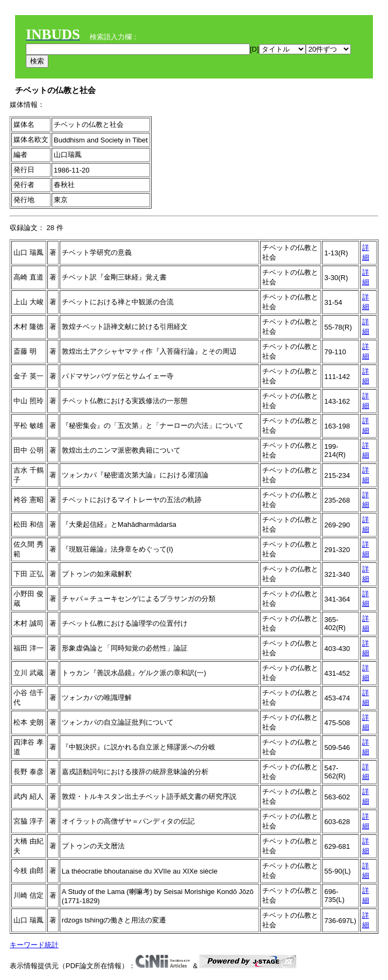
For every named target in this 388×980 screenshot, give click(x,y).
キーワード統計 (34, 945)
